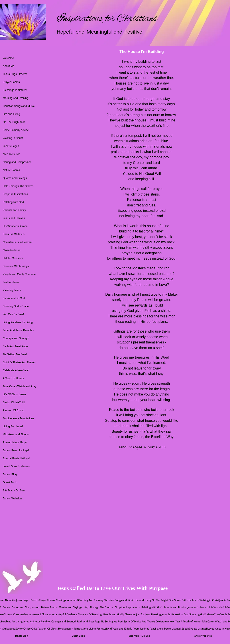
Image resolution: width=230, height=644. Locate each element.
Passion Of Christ (13, 410)
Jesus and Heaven (14, 218)
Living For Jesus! (13, 426)
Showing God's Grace (16, 306)
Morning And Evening (16, 98)
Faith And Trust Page (15, 346)
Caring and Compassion (17, 162)
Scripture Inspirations (15, 194)
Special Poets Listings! (16, 458)
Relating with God (13, 202)
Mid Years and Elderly (16, 434)
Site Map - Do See (14, 491)
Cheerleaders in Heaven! (18, 242)
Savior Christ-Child (14, 402)
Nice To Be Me (12, 154)
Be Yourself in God (14, 298)
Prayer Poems (11, 82)
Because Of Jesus (14, 234)
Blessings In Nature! (15, 90)
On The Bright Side (14, 122)
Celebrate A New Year (16, 370)
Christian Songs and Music (19, 106)
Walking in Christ (13, 138)
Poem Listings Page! (15, 442)
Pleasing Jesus (12, 290)
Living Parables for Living (18, 322)
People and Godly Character (20, 274)
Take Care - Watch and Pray (20, 386)
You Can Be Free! (13, 314)
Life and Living (11, 114)
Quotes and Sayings (15, 178)
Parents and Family (14, 210)
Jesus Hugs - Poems (15, 74)
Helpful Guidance (13, 258)
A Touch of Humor (13, 378)
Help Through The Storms (18, 186)
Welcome (8, 58)
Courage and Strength (16, 338)
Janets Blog (10, 474)
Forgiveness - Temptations (19, 418)
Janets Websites (13, 499)
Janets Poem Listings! (16, 450)
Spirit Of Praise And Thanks (19, 362)
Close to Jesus (12, 250)
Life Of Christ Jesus (15, 394)
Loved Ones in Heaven (16, 466)
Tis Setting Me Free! (15, 354)
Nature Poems (11, 170)
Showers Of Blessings (16, 266)
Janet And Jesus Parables (18, 330)
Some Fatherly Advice (16, 130)
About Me (9, 66)
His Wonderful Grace (15, 226)
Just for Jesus (11, 282)
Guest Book (10, 482)
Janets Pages (11, 146)
